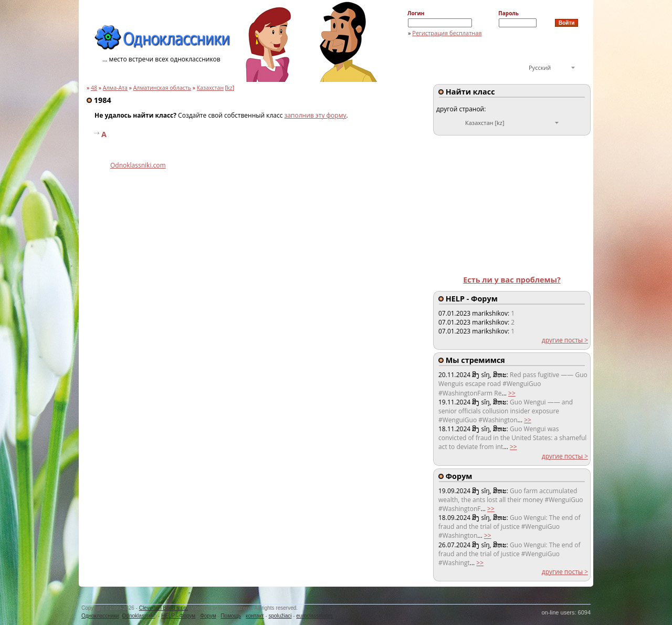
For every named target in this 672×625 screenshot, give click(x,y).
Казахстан (210, 88)
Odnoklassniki (139, 616)
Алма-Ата (115, 88)
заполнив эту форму (316, 115)
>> (512, 393)
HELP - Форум (178, 616)
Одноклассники (100, 616)
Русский (540, 67)
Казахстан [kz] (485, 123)
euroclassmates (314, 616)
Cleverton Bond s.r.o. (164, 608)
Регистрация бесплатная (447, 33)
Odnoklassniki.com (138, 165)
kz (230, 88)
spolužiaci (280, 616)
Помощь (231, 616)
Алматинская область (162, 88)
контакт (255, 616)
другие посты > (565, 340)
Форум (208, 616)
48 (94, 88)
